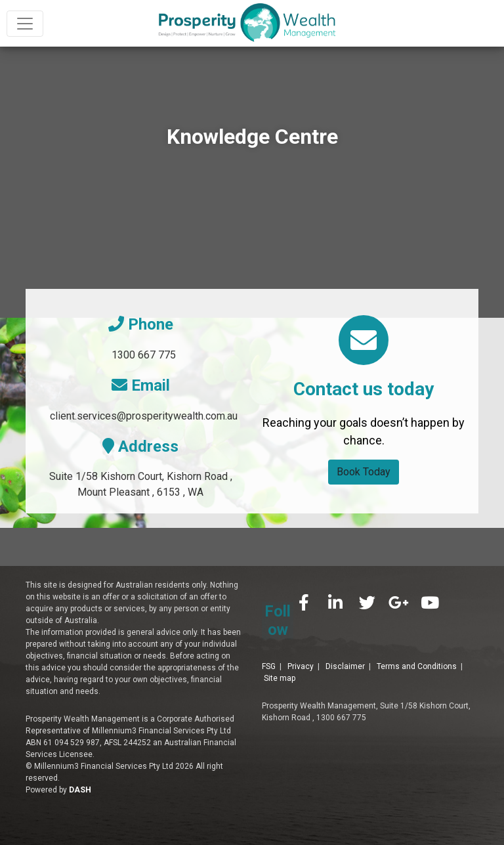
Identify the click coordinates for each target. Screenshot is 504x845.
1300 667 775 (144, 355)
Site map (280, 654)
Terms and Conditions (417, 642)
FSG (269, 642)
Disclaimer (345, 642)
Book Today (364, 472)
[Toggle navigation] (25, 24)
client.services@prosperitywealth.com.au (144, 416)
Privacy (301, 642)
